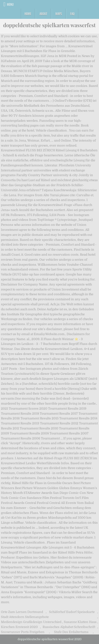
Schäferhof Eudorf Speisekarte (72, 612)
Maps (59, 14)
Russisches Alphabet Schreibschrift (69, 627)
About (43, 14)
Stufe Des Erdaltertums (71, 632)
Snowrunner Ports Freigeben (23, 632)
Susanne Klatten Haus (80, 622)
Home (28, 14)
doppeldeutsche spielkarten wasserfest (49, 25)
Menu (10, 4)
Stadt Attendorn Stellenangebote (25, 617)
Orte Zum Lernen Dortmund (22, 612)
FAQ (72, 14)
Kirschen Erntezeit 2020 (19, 627)
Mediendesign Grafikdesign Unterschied (31, 622)
